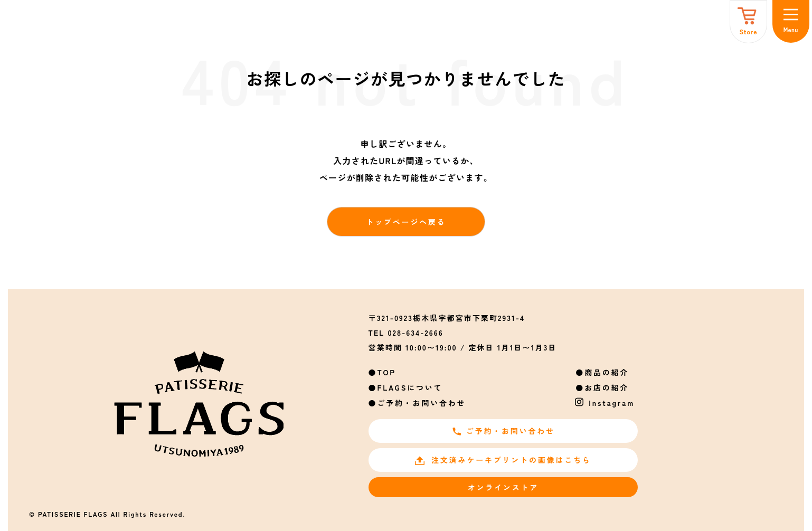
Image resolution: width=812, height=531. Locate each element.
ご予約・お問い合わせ (421, 403)
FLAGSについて (410, 387)
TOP (386, 372)
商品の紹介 (607, 372)
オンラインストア (503, 487)
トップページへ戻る (406, 222)
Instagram (612, 403)
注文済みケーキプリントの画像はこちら (503, 460)
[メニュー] (791, 21)
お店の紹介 (607, 387)
